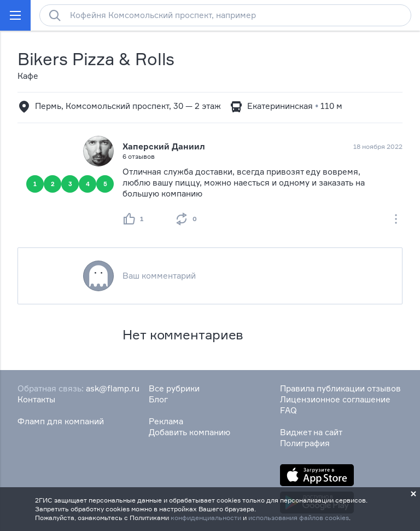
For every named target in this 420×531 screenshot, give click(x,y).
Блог (158, 399)
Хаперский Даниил (164, 146)
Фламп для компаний (61, 421)
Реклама (166, 421)
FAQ (288, 410)
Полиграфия (305, 443)
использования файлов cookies (299, 518)
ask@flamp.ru (113, 388)
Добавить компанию (189, 432)
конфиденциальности (206, 518)
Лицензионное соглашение (335, 399)
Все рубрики (174, 388)
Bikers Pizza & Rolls (96, 59)
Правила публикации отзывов (340, 388)
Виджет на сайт (311, 432)
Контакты (36, 399)
